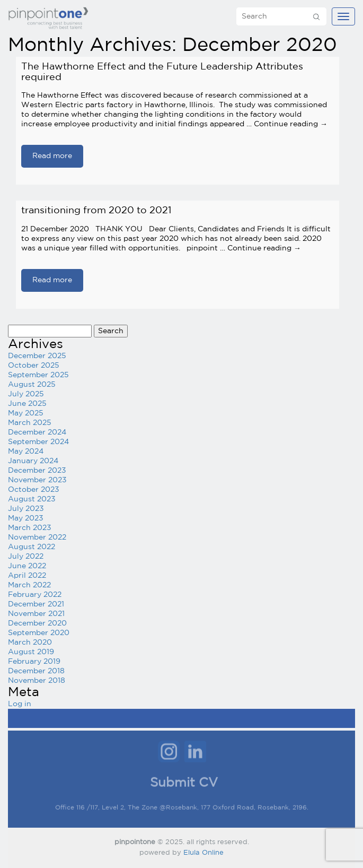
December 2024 (37, 432)
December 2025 (37, 356)
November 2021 (36, 614)
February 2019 (34, 662)
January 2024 (33, 461)
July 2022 (26, 557)
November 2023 (37, 480)
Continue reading (291, 124)
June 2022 (27, 566)
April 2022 (27, 576)
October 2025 (34, 366)
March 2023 (30, 528)
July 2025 (26, 394)
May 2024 (26, 452)
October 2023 (34, 490)
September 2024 (38, 442)
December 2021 (36, 604)
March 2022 (29, 585)
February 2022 (35, 595)
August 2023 (32, 499)
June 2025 (27, 404)
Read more (52, 156)
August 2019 (31, 652)
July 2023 (26, 509)
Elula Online (203, 853)
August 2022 (32, 547)
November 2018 (37, 681)
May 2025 (26, 413)
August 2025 (32, 385)
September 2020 (39, 633)
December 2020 (37, 623)
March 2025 (30, 423)
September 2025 (38, 375)
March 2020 (30, 643)
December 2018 (36, 671)
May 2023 (26, 518)
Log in (20, 704)
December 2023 (37, 471)
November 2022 (37, 537)
